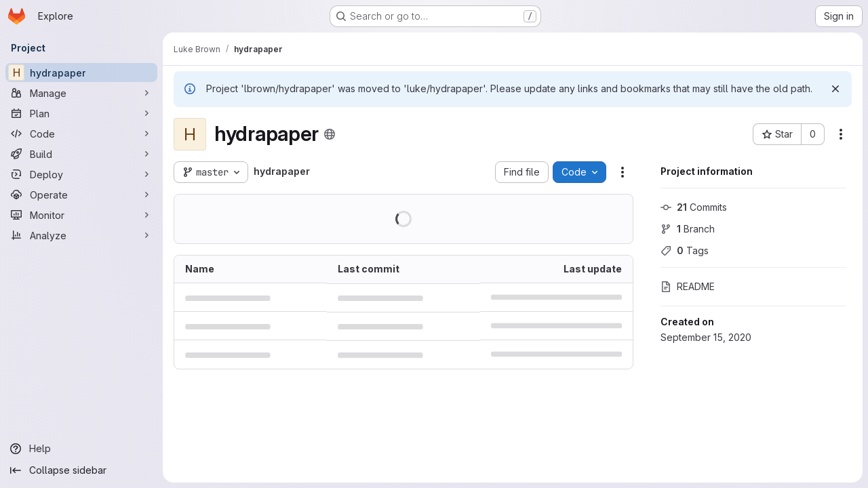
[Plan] (81, 113)
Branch (688, 229)
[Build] (81, 154)
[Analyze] (81, 235)
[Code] (81, 134)
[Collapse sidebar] (81, 470)
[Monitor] (81, 215)
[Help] (81, 449)
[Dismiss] (835, 89)
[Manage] (81, 93)
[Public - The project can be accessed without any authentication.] (330, 134)
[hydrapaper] (81, 73)
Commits (694, 207)
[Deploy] (81, 174)
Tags (685, 250)
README (688, 286)
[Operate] (81, 195)
